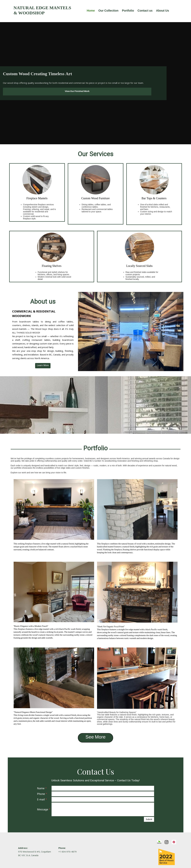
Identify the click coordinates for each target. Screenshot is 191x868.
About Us (162, 11)
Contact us (145, 11)
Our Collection (108, 11)
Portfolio (128, 11)
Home (91, 11)
